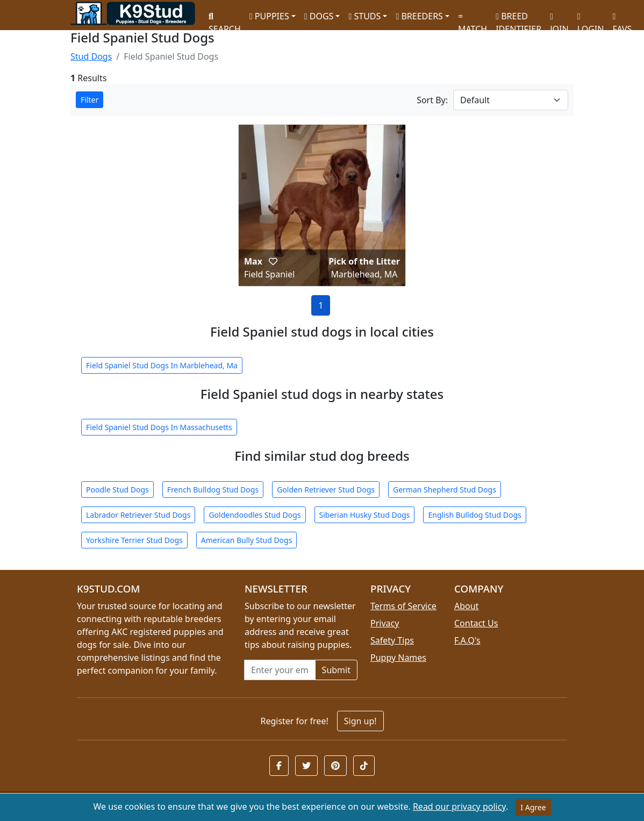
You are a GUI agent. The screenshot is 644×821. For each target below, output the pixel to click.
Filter (90, 100)
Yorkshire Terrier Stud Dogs (134, 540)
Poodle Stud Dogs (117, 490)
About (466, 606)
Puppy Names (398, 658)
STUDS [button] (364, 16)
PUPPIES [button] (269, 16)
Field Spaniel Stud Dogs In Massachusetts (159, 427)
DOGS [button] (319, 16)
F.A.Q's (467, 640)
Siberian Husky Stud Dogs (365, 515)
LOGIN (591, 19)
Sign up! (360, 721)
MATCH (473, 19)
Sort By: (432, 100)
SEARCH (225, 19)
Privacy (385, 623)
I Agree (533, 807)
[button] (273, 261)
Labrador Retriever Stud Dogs (138, 515)
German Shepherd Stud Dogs (445, 490)
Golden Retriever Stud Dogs (326, 490)
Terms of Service (403, 606)
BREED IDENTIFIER (518, 18)
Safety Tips (392, 640)
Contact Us (476, 623)
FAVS (622, 19)
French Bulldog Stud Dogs (213, 490)
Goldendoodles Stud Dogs (255, 515)
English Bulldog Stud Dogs (474, 515)
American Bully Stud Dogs (247, 540)
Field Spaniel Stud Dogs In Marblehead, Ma (162, 365)
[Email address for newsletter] (280, 670)
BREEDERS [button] (419, 16)
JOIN (559, 19)
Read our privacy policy (459, 806)
